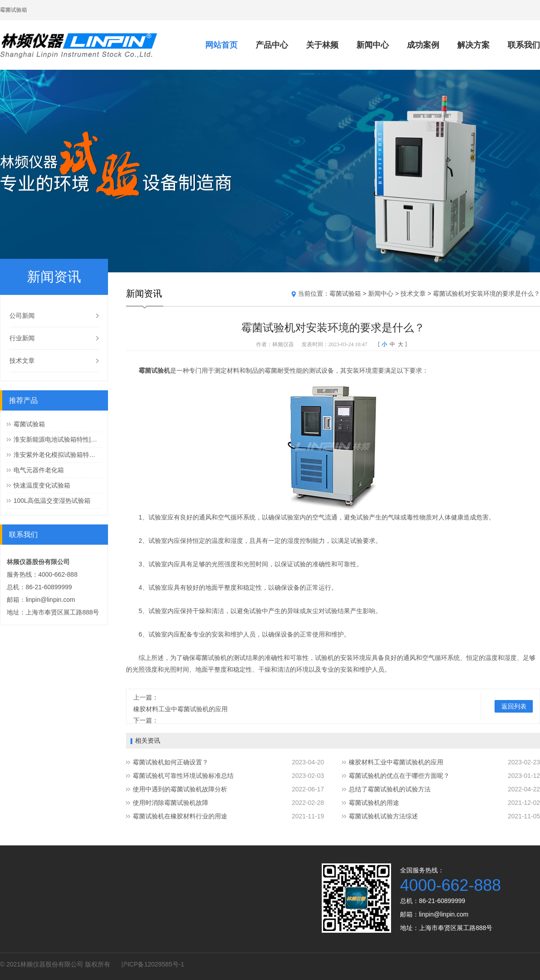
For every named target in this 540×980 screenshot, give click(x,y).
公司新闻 (22, 316)
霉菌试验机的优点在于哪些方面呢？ (399, 776)
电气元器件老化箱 (39, 470)
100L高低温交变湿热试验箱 (52, 501)
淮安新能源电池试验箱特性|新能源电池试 (57, 439)
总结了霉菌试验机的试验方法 (390, 789)
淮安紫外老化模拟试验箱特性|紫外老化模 (57, 455)
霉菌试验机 (154, 370)
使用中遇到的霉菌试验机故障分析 (180, 789)
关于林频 (322, 45)
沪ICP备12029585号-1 (153, 964)
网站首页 (221, 45)
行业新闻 (22, 338)
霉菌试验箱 (29, 424)
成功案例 (423, 45)
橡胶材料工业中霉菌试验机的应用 (180, 709)
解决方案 (473, 45)
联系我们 (524, 45)
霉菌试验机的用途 (374, 803)
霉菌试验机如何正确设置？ (171, 762)
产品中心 (272, 45)
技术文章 (22, 361)
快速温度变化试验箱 (42, 485)
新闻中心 (373, 45)
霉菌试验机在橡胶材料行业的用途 (180, 816)
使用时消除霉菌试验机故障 (171, 803)
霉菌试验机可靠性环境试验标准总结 (183, 776)
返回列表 (514, 706)
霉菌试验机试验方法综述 (383, 816)
